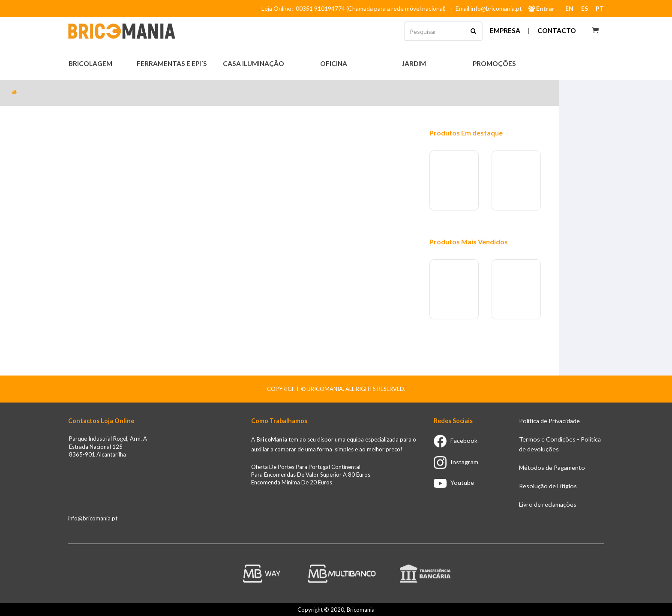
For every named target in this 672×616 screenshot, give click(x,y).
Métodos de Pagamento (552, 467)
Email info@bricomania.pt (489, 8)
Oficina (334, 63)
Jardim (414, 63)
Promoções (494, 63)
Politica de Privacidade (549, 421)
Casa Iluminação (254, 63)
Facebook (456, 440)
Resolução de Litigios (548, 486)
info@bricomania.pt (93, 518)
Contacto (557, 30)
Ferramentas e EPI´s (172, 63)
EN (569, 8)
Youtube (454, 482)
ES (585, 8)
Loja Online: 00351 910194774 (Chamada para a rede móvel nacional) (355, 8)
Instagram (456, 462)
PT (600, 8)
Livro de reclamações (548, 504)
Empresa (505, 30)
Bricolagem (91, 63)
